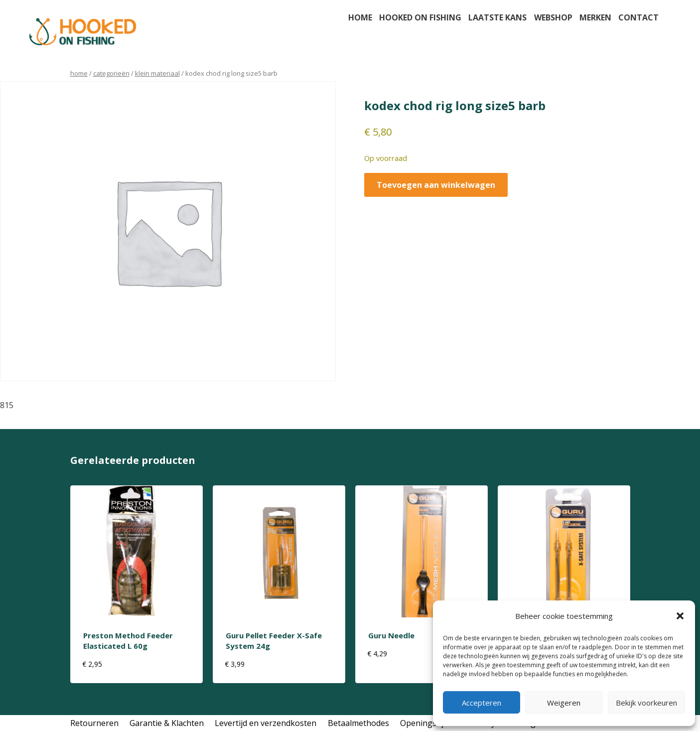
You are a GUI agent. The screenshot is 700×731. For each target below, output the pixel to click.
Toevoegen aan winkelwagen (436, 185)
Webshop (553, 17)
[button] (680, 616)
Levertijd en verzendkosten (266, 723)
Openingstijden (429, 723)
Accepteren (482, 703)
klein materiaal (157, 73)
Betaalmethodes (358, 723)
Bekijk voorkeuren (646, 703)
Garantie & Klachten (167, 723)
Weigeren (564, 703)
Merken (595, 17)
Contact (638, 17)
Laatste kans (497, 17)
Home (360, 17)
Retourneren (94, 723)
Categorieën (111, 73)
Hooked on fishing (420, 17)
